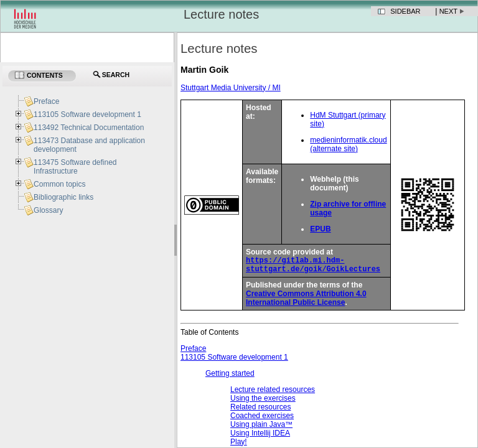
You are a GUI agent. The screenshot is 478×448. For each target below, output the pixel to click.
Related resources (260, 411)
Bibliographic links (63, 197)
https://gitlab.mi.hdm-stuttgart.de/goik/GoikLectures (313, 267)
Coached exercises (262, 419)
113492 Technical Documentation (89, 128)
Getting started (230, 377)
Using (260, 437)
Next (448, 11)
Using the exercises (263, 402)
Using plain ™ (261, 428)
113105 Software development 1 (234, 361)
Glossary (48, 210)
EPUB (320, 229)
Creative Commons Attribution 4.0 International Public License (306, 302)
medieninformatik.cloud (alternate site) (348, 144)
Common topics (59, 184)
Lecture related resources (273, 393)
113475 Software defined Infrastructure (75, 167)
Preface (193, 352)
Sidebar (405, 11)
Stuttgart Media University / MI (231, 88)
